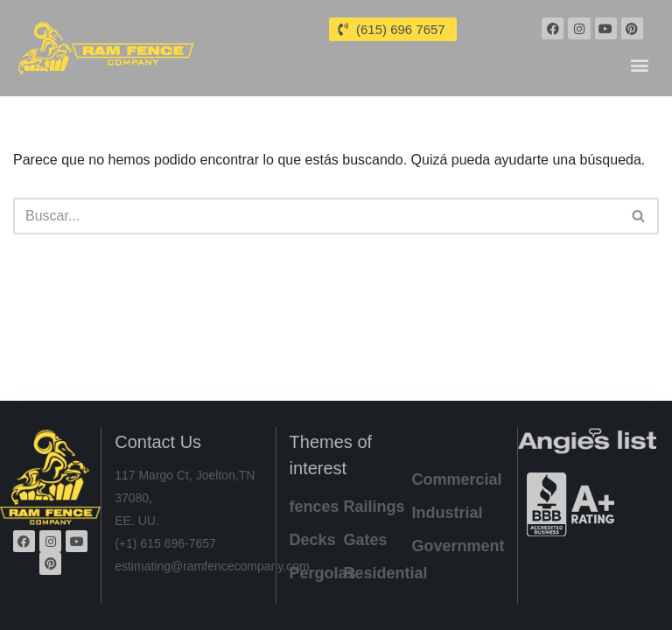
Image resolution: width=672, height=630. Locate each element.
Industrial (448, 513)
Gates (366, 540)
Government (458, 546)
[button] (640, 64)
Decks (313, 540)
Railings (374, 507)
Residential (386, 573)
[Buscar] (316, 216)
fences (315, 507)
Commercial (457, 479)
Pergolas (323, 573)
